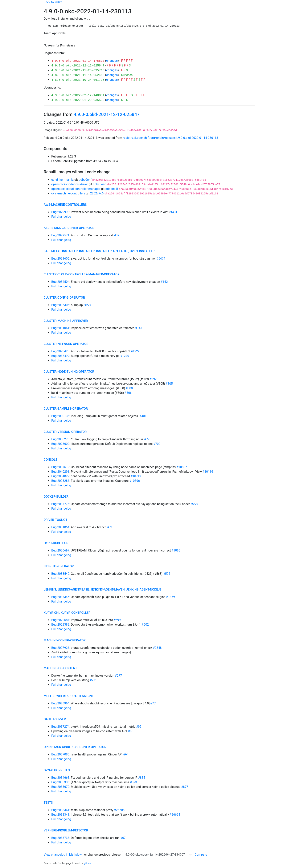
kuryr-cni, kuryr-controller (67, 613)
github (88, 863)
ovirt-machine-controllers (68, 193)
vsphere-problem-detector (66, 830)
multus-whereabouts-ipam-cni (68, 696)
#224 (88, 305)
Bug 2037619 (60, 467)
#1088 (176, 550)
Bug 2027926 (60, 648)
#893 (133, 782)
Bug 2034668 (60, 778)
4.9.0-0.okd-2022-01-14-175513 (78, 61)
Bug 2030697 (60, 550)
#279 (195, 504)
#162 (164, 282)
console (50, 460)
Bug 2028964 (60, 703)
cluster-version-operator (65, 432)
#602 (145, 625)
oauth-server (55, 719)
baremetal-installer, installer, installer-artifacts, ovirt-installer (99, 251)
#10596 (135, 481)
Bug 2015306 (60, 305)
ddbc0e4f (85, 180)
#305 (169, 384)
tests (48, 803)
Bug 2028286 (60, 481)
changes (112, 61)
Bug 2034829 (60, 476)
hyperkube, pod (56, 543)
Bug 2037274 (60, 727)
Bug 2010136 (60, 416)
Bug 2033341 (60, 810)
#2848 (157, 648)
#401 (143, 416)
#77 (153, 703)
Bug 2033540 (60, 574)
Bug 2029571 (60, 235)
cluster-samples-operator (66, 409)
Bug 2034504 (60, 282)
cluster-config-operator (64, 298)
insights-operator (59, 566)
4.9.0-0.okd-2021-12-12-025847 (78, 66)
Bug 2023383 (60, 625)
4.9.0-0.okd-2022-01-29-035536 (78, 100)
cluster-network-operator (66, 344)
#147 (139, 328)
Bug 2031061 (60, 328)
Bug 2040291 (60, 472)
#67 (123, 838)
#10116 (208, 472)
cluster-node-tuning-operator (69, 372)
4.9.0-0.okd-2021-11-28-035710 (78, 70)
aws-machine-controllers (65, 205)
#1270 (125, 356)
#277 (119, 676)
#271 (93, 680)
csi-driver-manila (62, 180)
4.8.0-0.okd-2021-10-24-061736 (78, 80)
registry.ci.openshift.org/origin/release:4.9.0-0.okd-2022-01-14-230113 (170, 138)
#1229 (135, 351)
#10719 (136, 476)
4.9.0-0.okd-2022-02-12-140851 (78, 95)
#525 (167, 574)
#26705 (119, 810)
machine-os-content (60, 668)
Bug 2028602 (60, 444)
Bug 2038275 (60, 439)
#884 (142, 778)
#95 (139, 727)
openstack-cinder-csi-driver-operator (75, 747)
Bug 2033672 (60, 787)
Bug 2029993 (60, 212)
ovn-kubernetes (57, 770)
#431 (174, 212)
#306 (128, 393)
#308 (129, 388)
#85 (131, 731)
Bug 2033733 (60, 838)
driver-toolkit (55, 520)
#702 (157, 444)
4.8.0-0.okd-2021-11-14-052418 (78, 75)
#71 (110, 527)
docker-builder (56, 497)
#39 (117, 235)
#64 (126, 754)
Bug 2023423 (60, 351)
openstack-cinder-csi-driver (70, 184)
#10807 (182, 467)
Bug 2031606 (60, 259)
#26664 (175, 815)
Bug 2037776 (60, 504)
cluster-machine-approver (66, 321)
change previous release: (105, 855)
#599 (117, 620)
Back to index (53, 2)
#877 (185, 787)
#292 (153, 379)
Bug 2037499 (60, 356)
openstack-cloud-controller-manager (76, 189)
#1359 (170, 597)
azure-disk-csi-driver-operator (69, 228)
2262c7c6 (97, 193)
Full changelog (61, 217)
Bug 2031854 (60, 527)
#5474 (161, 259)
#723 (148, 439)
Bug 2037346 (60, 597)
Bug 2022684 (60, 620)
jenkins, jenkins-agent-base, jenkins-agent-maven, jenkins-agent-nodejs (103, 589)
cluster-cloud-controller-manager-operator (82, 274)
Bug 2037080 (60, 754)
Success (127, 75)
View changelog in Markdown (63, 855)
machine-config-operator (65, 640)
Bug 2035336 (60, 782)
